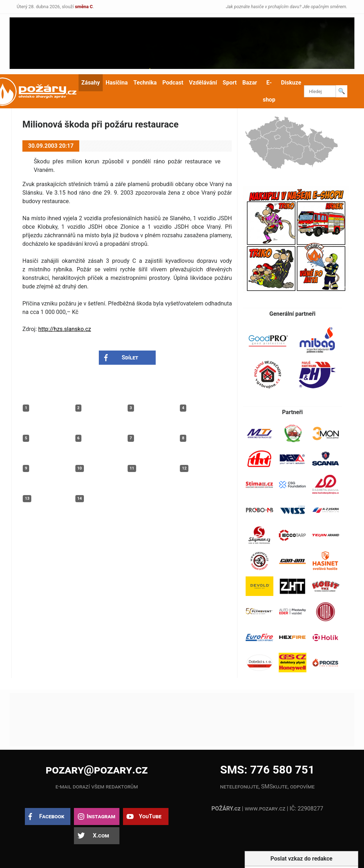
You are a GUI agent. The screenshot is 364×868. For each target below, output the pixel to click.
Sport (230, 83)
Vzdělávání (203, 83)
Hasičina (117, 83)
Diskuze (291, 83)
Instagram (101, 816)
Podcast (173, 83)
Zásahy (91, 83)
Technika (145, 83)
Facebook (52, 816)
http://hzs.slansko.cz (65, 329)
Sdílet (130, 357)
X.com (101, 836)
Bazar (250, 83)
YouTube (150, 816)
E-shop (269, 91)
